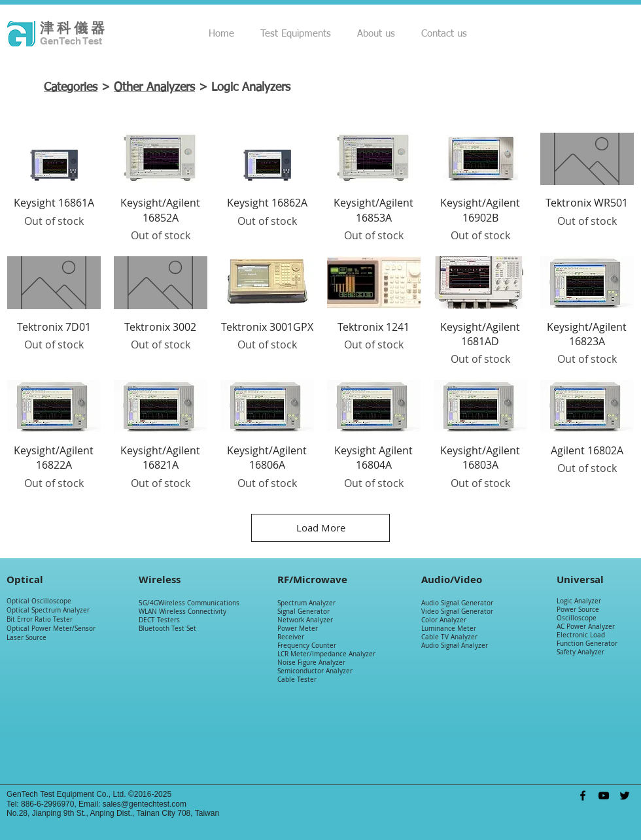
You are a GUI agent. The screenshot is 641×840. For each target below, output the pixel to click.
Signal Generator (303, 612)
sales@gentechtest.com (145, 804)
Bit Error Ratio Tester (40, 619)
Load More (321, 528)
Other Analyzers (154, 88)
